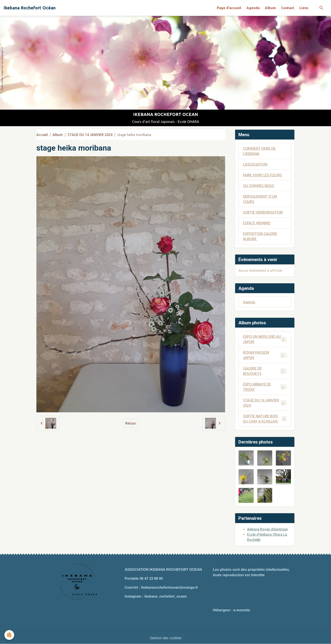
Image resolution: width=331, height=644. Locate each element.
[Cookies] (9, 635)
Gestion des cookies (166, 638)
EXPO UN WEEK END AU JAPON (265, 339)
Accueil (42, 135)
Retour (131, 423)
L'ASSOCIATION (255, 164)
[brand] (30, 8)
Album (270, 8)
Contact (288, 8)
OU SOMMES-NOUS (259, 186)
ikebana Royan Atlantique (267, 529)
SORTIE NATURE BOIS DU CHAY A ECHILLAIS (265, 419)
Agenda (253, 8)
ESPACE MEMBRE (257, 223)
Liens (304, 8)
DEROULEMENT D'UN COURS (260, 199)
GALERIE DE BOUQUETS (265, 371)
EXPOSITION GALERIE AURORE (260, 236)
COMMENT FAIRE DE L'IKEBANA (259, 151)
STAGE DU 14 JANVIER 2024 (90, 135)
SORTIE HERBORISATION (263, 212)
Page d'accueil (229, 8)
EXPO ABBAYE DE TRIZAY (265, 387)
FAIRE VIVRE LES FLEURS (262, 175)
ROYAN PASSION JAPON (265, 355)
